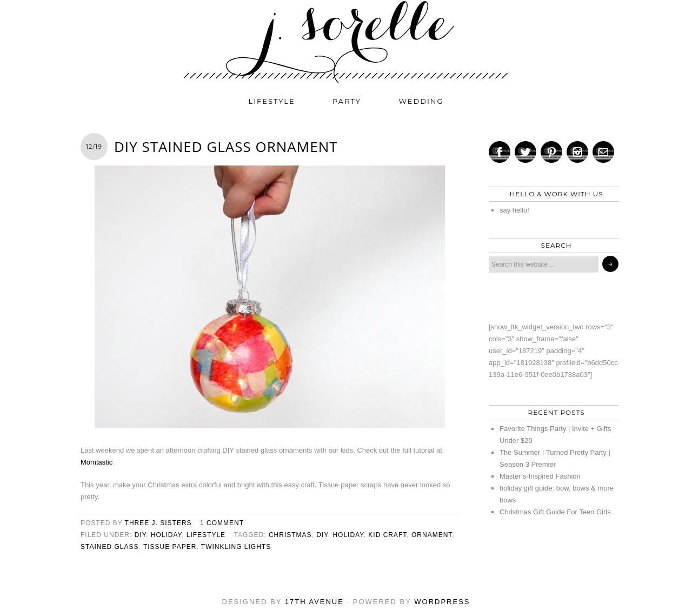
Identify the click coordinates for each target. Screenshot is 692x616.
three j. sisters (158, 523)
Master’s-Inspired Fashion (540, 476)
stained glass (109, 547)
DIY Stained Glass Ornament (226, 147)
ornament (432, 535)
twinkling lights (236, 547)
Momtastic (97, 462)
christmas (290, 535)
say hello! (514, 210)
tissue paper (170, 547)
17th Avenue (314, 602)
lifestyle (272, 101)
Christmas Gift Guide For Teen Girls (555, 512)
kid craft (387, 535)
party (347, 101)
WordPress (442, 602)
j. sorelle (346, 42)
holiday (166, 535)
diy (140, 535)
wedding (421, 101)
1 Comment (222, 523)
